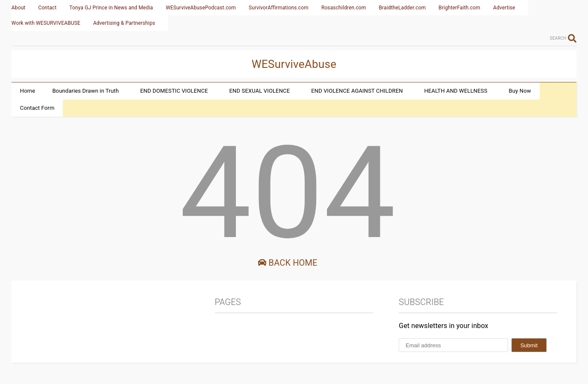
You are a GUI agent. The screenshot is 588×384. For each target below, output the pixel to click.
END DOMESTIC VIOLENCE (174, 91)
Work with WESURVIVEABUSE (46, 23)
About (19, 8)
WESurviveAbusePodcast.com (201, 8)
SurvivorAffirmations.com (279, 8)
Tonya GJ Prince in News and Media (111, 8)
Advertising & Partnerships (124, 23)
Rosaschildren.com (344, 8)
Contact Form (37, 108)
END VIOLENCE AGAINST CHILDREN (357, 91)
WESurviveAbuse (294, 64)
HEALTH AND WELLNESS (456, 91)
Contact (47, 8)
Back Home (287, 263)
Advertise (504, 8)
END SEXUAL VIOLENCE (260, 91)
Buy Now (520, 91)
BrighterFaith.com (459, 8)
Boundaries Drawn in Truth (85, 91)
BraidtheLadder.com (403, 8)
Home (28, 91)
